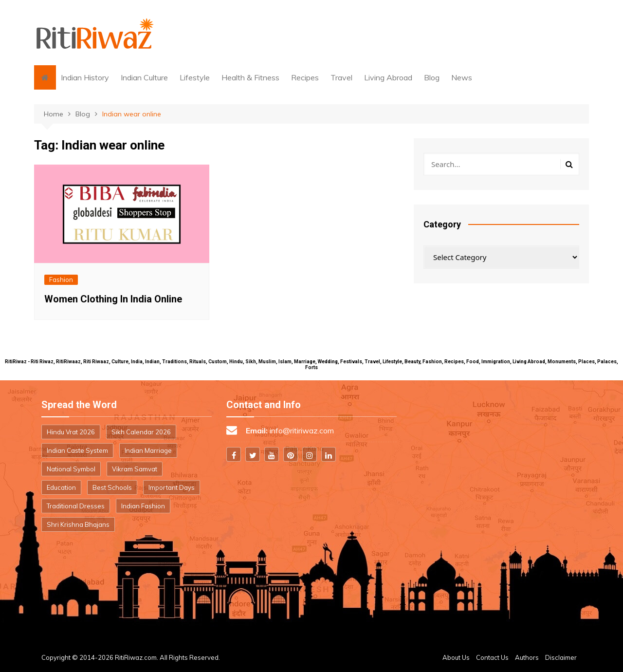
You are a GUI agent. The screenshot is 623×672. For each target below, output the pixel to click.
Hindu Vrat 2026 (71, 432)
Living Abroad (388, 77)
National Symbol (71, 469)
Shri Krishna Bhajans (78, 524)
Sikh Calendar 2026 (141, 432)
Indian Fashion (143, 506)
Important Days (172, 487)
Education (61, 487)
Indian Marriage (148, 450)
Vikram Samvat (135, 469)
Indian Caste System (77, 450)
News (462, 77)
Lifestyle (195, 77)
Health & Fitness (250, 77)
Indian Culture (144, 77)
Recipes (305, 77)
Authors (527, 657)
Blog (432, 77)
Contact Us (492, 657)
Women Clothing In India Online (113, 299)
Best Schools (112, 487)
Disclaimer (561, 657)
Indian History (85, 77)
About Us (456, 657)
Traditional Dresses (76, 506)
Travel (341, 77)
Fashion (61, 280)
